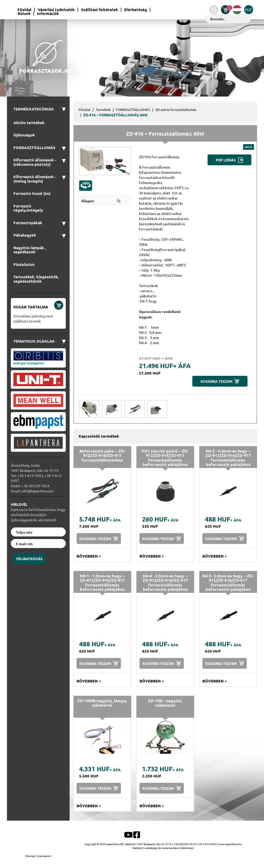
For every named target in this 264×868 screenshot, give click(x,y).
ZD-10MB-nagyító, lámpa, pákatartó (102, 703)
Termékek (103, 110)
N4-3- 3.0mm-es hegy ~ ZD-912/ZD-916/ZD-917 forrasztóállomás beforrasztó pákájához (228, 583)
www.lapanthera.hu (230, 844)
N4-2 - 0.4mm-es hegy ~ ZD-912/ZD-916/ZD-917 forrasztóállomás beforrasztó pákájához (228, 458)
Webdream (187, 848)
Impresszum (44, 856)
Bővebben (89, 556)
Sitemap (30, 856)
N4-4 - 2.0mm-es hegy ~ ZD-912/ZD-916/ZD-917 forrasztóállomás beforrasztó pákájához (165, 583)
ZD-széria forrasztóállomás (176, 110)
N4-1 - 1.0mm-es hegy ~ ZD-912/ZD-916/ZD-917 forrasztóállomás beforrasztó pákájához (102, 583)
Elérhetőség (136, 10)
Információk (48, 14)
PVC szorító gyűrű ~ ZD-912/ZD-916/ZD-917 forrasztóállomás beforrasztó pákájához (165, 458)
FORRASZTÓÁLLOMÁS (133, 110)
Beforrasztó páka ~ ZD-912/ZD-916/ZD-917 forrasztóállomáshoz (102, 455)
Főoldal (24, 10)
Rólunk (24, 14)
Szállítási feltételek (100, 10)
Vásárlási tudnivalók (56, 10)
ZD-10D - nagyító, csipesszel (165, 703)
